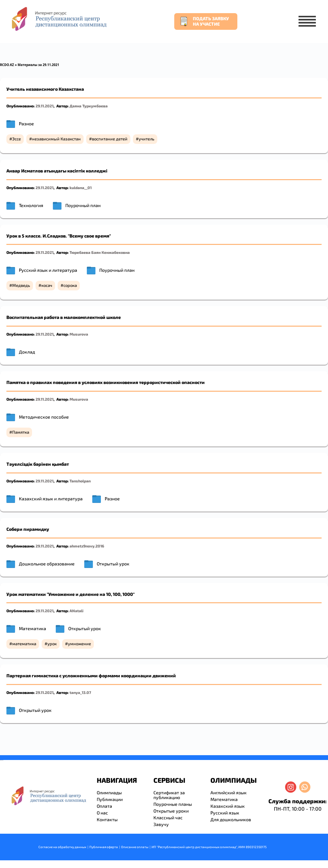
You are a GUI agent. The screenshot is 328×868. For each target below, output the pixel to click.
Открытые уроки (171, 811)
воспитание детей (110, 139)
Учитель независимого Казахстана (45, 89)
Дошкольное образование (47, 564)
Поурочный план (83, 205)
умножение (79, 644)
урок (52, 644)
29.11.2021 (45, 106)
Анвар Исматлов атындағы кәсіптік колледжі (57, 171)
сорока (70, 285)
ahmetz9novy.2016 (87, 546)
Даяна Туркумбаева (89, 106)
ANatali (76, 611)
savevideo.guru (1, 760)
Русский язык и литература (48, 270)
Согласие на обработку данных (62, 847)
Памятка (21, 432)
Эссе (16, 139)
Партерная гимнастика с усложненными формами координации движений (91, 676)
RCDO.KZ (7, 65)
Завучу (161, 824)
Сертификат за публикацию (169, 795)
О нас (102, 813)
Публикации (110, 799)
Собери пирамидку (28, 529)
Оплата (104, 806)
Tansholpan (80, 481)
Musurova (79, 334)
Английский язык (229, 793)
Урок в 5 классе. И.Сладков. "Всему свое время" (59, 236)
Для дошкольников (231, 819)
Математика (33, 628)
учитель (147, 139)
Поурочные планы (173, 804)
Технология (31, 205)
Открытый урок (113, 564)
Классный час (168, 818)
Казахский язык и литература (51, 499)
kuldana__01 (81, 188)
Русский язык (225, 813)
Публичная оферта (104, 847)
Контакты (107, 819)
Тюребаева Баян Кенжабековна (100, 252)
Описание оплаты (135, 847)
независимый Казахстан (56, 139)
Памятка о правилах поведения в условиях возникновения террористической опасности (106, 382)
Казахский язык (228, 806)
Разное (26, 124)
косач (47, 285)
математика (24, 644)
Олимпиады (109, 793)
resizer (3, 760)
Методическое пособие (44, 417)
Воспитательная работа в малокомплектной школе (64, 317)
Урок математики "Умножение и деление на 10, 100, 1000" (70, 594)
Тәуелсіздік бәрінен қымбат (38, 464)
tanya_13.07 (80, 692)
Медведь (21, 285)
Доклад (27, 352)
